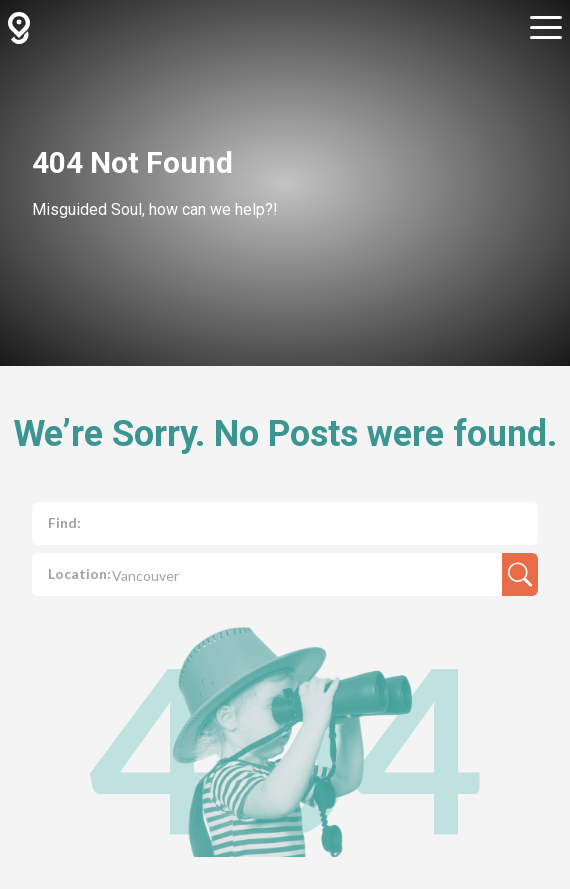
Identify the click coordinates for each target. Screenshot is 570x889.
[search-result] (520, 574)
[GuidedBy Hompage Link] (19, 28)
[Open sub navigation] (546, 28)
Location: (79, 573)
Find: (64, 522)
